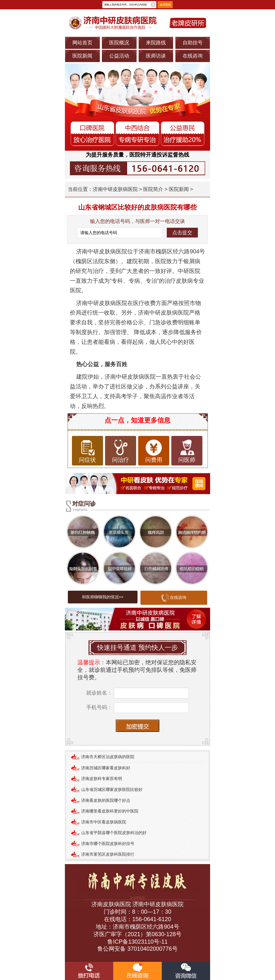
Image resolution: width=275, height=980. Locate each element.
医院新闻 (82, 56)
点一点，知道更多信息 (137, 420)
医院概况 (119, 43)
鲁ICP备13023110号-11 (137, 942)
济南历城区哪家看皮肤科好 (106, 768)
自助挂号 (193, 43)
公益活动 (119, 56)
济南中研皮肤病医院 (115, 189)
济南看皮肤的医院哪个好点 (106, 800)
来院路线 (156, 43)
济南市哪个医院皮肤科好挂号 (108, 844)
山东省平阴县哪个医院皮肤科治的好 (114, 833)
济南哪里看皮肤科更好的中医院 (110, 811)
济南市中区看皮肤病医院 (104, 822)
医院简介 (153, 189)
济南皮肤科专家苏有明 (102, 779)
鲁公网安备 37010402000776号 (137, 949)
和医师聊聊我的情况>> (103, 597)
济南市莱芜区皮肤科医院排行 (108, 854)
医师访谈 (156, 56)
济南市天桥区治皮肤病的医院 (108, 757)
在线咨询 (193, 56)
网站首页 (82, 43)
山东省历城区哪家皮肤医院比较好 (112, 790)
